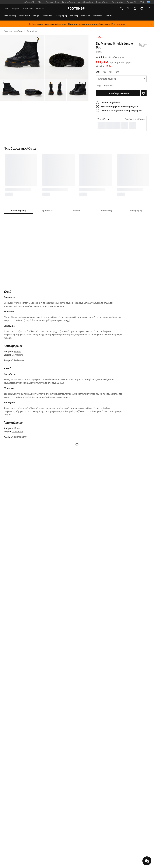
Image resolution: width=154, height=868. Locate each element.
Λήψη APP (29, 2)
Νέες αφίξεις (10, 16)
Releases (86, 16)
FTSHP (109, 16)
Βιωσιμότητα (102, 2)
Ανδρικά (15, 8)
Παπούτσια (25, 16)
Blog (40, 2)
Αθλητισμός (61, 16)
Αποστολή (132, 2)
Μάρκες (74, 16)
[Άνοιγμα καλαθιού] (149, 8)
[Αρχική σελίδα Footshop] (76, 8)
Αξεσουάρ (48, 16)
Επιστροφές (118, 2)
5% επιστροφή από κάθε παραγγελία (120, 106)
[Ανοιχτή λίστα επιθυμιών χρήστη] (142, 8)
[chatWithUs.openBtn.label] (147, 861)
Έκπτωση (98, 16)
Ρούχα (36, 16)
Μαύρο (17, 351)
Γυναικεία (28, 8)
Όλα (6, 8)
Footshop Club (52, 2)
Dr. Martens (17, 355)
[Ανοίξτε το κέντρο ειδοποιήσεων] (135, 8)
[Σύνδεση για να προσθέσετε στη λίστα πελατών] (144, 93)
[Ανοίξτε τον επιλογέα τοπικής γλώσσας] (149, 2)
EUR (98, 72)
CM (117, 72)
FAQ (142, 2)
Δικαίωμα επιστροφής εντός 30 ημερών (121, 110)
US (105, 72)
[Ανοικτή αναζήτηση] (121, 8)
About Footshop (85, 2)
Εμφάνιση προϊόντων (135, 119)
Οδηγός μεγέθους (104, 85)
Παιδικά (40, 8)
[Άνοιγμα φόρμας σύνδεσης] (128, 8)
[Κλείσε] (151, 24)
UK (111, 72)
